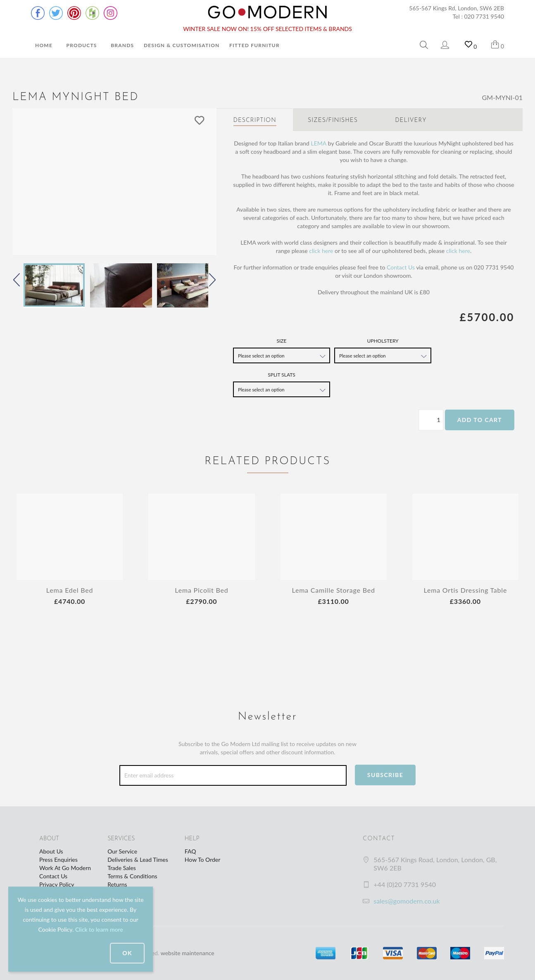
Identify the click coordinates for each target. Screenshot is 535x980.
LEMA (319, 143)
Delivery (411, 120)
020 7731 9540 (484, 16)
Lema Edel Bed (70, 590)
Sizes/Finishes (333, 120)
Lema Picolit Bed (201, 590)
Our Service (122, 851)
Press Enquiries (58, 860)
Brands (122, 45)
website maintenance (188, 953)
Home (44, 45)
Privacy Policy (57, 884)
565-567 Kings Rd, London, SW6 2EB (457, 8)
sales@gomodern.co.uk (407, 901)
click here (321, 251)
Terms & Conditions (132, 876)
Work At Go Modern (65, 868)
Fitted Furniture (256, 45)
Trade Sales (122, 868)
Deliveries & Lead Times (138, 860)
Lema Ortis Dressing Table (466, 590)
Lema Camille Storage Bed (333, 590)
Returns (117, 884)
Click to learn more (99, 929)
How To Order (202, 860)
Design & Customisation (182, 45)
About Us (51, 851)
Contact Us (401, 267)
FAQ (190, 851)
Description (255, 120)
